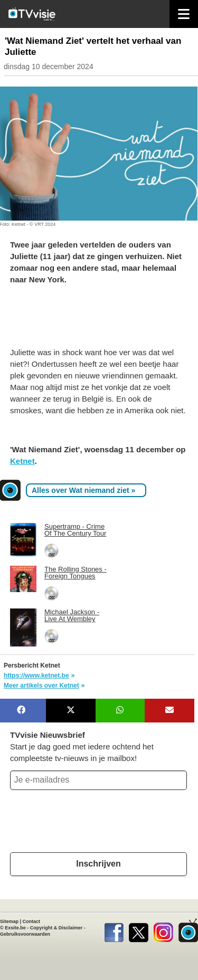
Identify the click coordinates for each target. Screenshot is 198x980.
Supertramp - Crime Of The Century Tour (75, 530)
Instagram (163, 930)
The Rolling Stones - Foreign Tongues (76, 573)
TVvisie (188, 930)
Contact (32, 921)
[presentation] (87, 824)
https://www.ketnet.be (36, 675)
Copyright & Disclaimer (56, 928)
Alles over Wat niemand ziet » (83, 490)
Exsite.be (15, 928)
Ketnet (22, 461)
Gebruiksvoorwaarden (25, 934)
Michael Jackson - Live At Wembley (72, 615)
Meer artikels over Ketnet (41, 686)
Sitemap (9, 921)
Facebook (114, 930)
